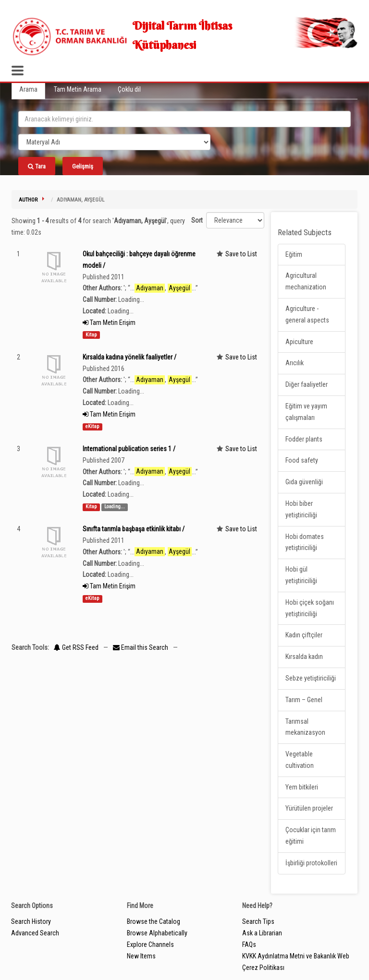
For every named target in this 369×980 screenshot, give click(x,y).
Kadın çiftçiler (304, 635)
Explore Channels (150, 944)
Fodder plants (304, 439)
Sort (197, 220)
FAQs (249, 944)
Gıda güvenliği (304, 482)
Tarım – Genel (304, 700)
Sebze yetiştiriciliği (311, 678)
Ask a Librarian (262, 933)
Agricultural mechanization (306, 281)
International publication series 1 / (129, 449)
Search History (31, 921)
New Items (141, 956)
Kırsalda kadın (304, 657)
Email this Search (141, 647)
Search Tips (258, 921)
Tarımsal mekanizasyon (305, 727)
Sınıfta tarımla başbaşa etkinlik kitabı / (134, 529)
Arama (28, 89)
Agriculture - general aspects (307, 314)
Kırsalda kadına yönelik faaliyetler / (129, 357)
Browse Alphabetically (157, 933)
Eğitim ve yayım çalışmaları (306, 412)
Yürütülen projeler (309, 808)
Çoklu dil (129, 89)
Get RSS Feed (76, 647)
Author (28, 200)
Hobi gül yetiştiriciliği (301, 575)
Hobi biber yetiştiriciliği (301, 509)
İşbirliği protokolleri (311, 863)
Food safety (302, 460)
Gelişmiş (83, 166)
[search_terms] (184, 119)
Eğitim (294, 254)
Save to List (241, 254)
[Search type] (114, 142)
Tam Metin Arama (78, 89)
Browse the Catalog (154, 921)
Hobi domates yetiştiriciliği (305, 542)
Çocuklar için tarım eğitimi (311, 836)
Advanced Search (35, 933)
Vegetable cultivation (300, 760)
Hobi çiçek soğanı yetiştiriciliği (310, 608)
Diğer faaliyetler (307, 384)
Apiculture (299, 342)
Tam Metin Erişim (109, 323)
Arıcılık (295, 363)
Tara (37, 166)
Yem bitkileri (302, 787)
